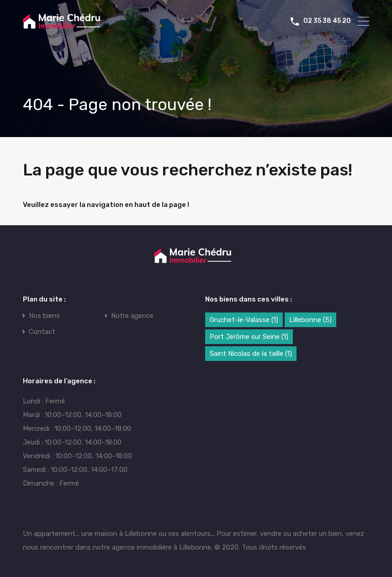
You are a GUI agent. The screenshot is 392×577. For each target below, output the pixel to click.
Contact (42, 332)
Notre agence (132, 316)
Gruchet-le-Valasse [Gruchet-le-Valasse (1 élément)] (244, 320)
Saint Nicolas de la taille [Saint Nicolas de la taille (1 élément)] (251, 354)
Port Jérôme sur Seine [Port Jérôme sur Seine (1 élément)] (249, 337)
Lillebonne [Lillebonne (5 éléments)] (310, 320)
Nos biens (44, 316)
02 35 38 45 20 (327, 21)
